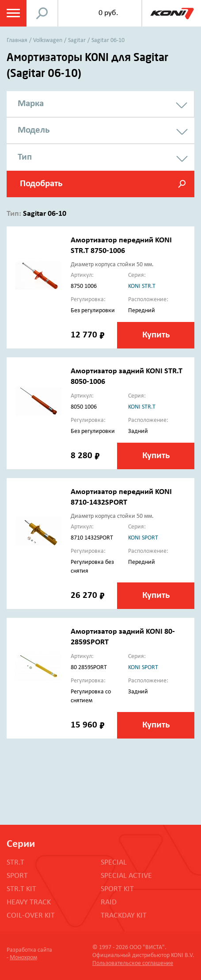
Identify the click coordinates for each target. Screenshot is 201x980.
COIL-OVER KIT (31, 916)
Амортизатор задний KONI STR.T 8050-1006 (127, 377)
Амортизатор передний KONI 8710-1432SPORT (121, 497)
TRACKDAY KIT (124, 916)
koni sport (143, 538)
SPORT (17, 876)
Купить (156, 335)
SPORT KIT (117, 889)
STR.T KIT (21, 889)
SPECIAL (114, 863)
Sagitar (77, 40)
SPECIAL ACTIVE (126, 876)
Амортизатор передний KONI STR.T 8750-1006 (121, 246)
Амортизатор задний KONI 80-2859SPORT (123, 637)
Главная (17, 40)
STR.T (15, 863)
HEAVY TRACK (29, 902)
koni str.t (142, 286)
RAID (109, 902)
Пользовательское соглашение (133, 963)
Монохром (23, 958)
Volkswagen (48, 40)
